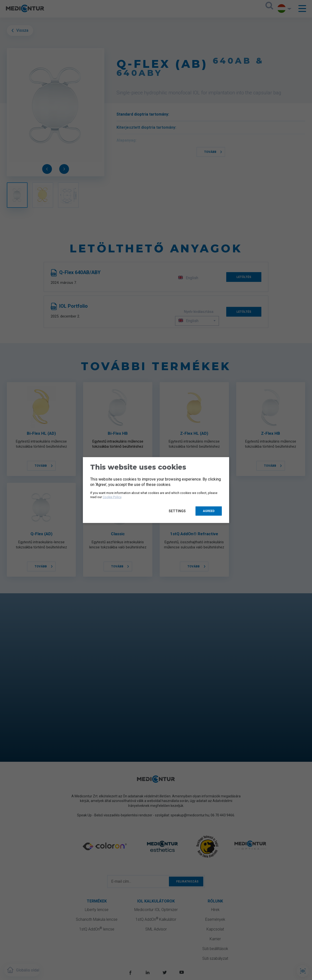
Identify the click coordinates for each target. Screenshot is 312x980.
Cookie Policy (112, 497)
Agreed (209, 511)
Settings (178, 511)
